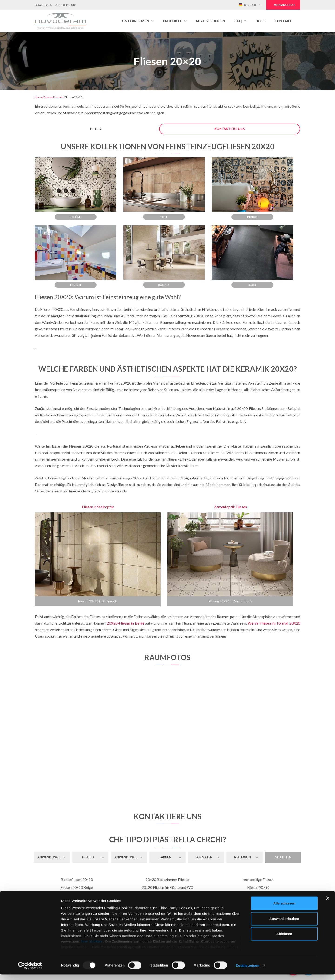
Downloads (43, 5)
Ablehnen (284, 939)
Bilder (96, 129)
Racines (164, 285)
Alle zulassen (284, 909)
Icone (252, 285)
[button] (138, 21)
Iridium (76, 285)
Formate (59, 97)
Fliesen (48, 97)
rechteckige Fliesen (258, 879)
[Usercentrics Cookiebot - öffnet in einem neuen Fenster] (30, 971)
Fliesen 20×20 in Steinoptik (98, 601)
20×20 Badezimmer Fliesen (167, 879)
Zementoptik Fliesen (230, 507)
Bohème (76, 217)
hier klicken (92, 947)
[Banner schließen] (328, 904)
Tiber (164, 217)
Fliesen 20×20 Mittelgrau (77, 895)
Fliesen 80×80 (258, 895)
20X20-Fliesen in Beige (126, 623)
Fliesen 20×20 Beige (77, 887)
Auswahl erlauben (284, 924)
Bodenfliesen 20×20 (77, 879)
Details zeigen (247, 971)
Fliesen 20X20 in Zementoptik (230, 601)
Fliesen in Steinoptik (98, 507)
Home (39, 97)
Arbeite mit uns (66, 5)
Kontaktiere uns (230, 129)
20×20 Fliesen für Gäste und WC (167, 887)
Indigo (252, 217)
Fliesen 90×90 (258, 887)
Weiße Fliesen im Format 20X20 (274, 623)
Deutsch (247, 5)
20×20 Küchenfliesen (167, 895)
